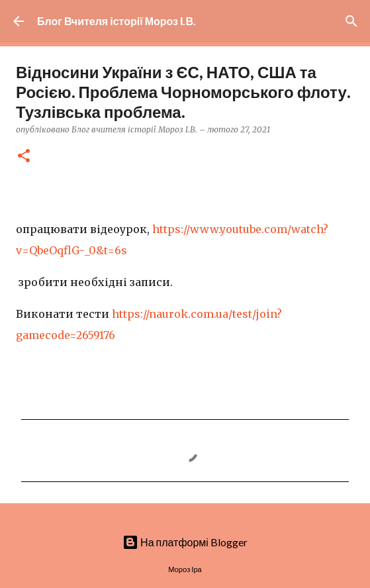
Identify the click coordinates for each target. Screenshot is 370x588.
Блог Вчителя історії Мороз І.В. (116, 21)
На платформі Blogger (185, 542)
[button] (24, 157)
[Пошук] (351, 21)
